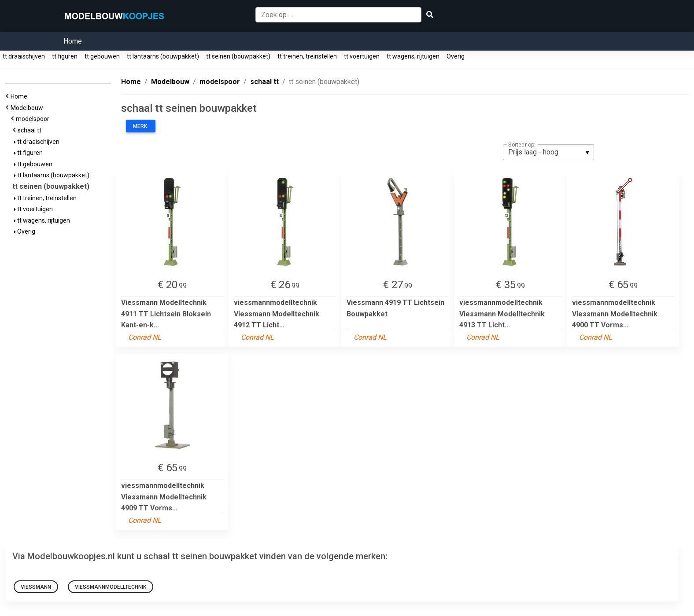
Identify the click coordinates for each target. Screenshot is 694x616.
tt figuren (65, 56)
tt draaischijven (24, 56)
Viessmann (36, 587)
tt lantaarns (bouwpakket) (163, 56)
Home (73, 41)
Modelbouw (28, 108)
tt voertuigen (362, 56)
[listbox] (548, 152)
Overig (456, 56)
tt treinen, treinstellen (307, 56)
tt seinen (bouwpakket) (238, 56)
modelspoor (34, 119)
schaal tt (31, 130)
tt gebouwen (102, 56)
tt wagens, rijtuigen (413, 56)
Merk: (141, 126)
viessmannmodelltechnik (111, 587)
